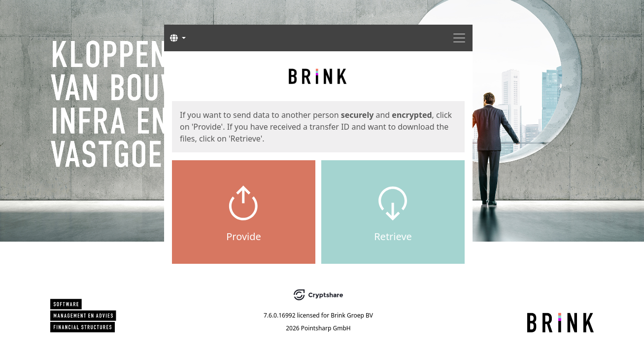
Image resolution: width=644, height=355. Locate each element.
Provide (244, 236)
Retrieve (393, 236)
